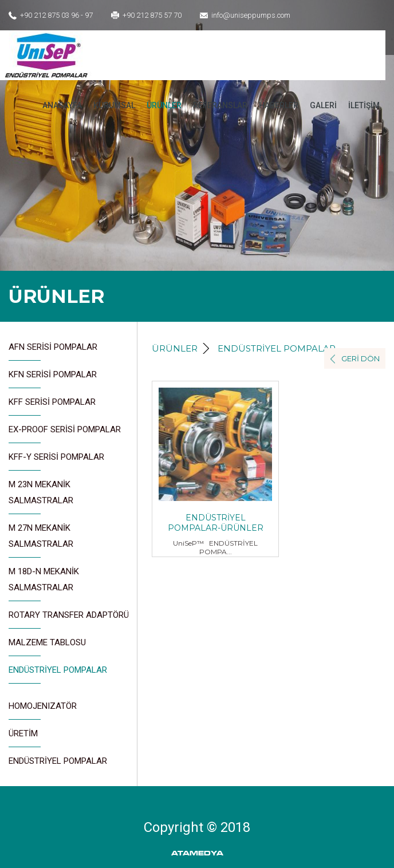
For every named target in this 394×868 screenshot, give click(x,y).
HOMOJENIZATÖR (43, 710)
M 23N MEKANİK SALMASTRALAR (41, 497)
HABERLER (279, 105)
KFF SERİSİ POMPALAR (52, 406)
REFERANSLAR (220, 105)
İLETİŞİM (364, 105)
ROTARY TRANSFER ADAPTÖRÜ (69, 619)
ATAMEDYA (197, 853)
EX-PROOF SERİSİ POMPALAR (65, 434)
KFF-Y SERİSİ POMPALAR (56, 461)
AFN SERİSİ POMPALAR (53, 351)
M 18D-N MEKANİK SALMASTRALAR (44, 584)
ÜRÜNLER (164, 105)
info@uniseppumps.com (251, 15)
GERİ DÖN (360, 358)
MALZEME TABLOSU (47, 647)
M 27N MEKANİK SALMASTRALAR (41, 540)
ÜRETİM (25, 738)
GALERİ (323, 105)
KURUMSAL (114, 105)
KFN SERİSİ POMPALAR (53, 379)
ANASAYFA (62, 105)
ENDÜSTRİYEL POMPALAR (58, 674)
